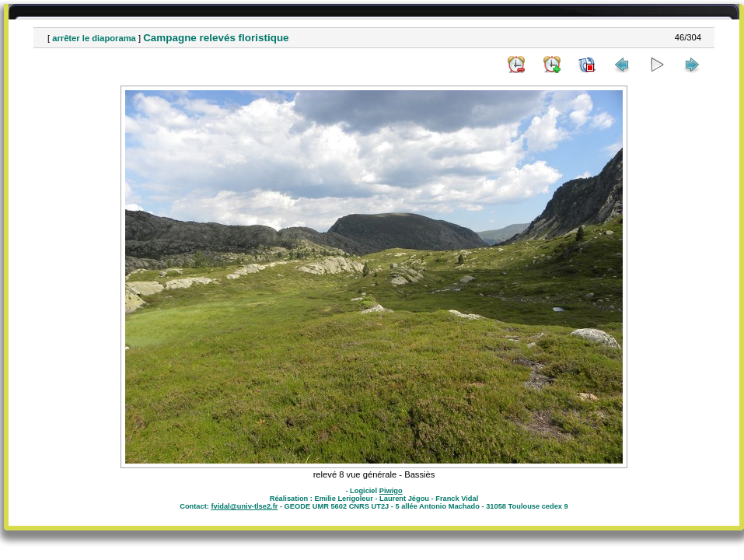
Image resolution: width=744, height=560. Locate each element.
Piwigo (391, 491)
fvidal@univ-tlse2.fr (244, 506)
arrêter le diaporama (94, 38)
